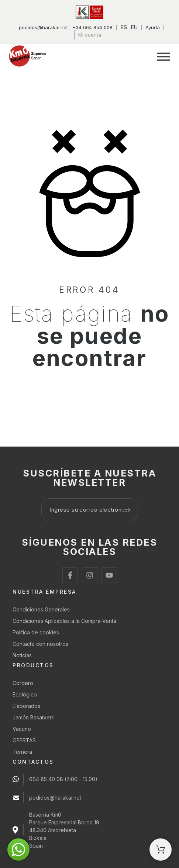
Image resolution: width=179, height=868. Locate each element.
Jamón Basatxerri (34, 717)
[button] (164, 57)
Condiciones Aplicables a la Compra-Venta (64, 621)
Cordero (23, 683)
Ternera (22, 752)
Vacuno (22, 729)
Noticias (22, 655)
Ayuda (153, 27)
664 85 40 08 (46, 779)
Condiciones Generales (41, 609)
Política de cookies (36, 632)
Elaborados (26, 706)
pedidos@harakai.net (43, 27)
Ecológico (25, 694)
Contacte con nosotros (40, 644)
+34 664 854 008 (92, 27)
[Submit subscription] (127, 510)
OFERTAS (24, 740)
